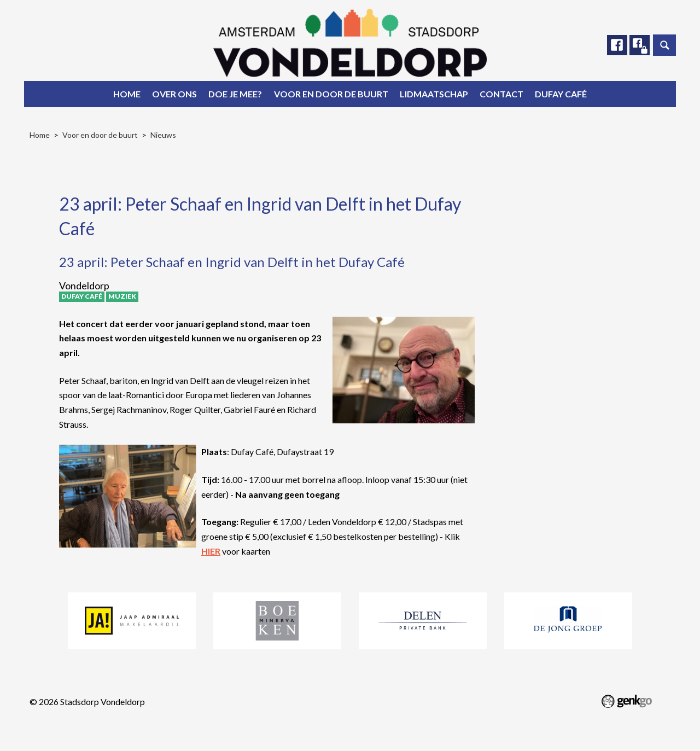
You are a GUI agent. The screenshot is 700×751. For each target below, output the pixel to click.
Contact (501, 94)
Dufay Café (561, 94)
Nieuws (163, 135)
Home (127, 94)
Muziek (122, 296)
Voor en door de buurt (331, 94)
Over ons (174, 94)
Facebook (616, 45)
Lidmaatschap (434, 94)
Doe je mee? (235, 94)
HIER (211, 551)
